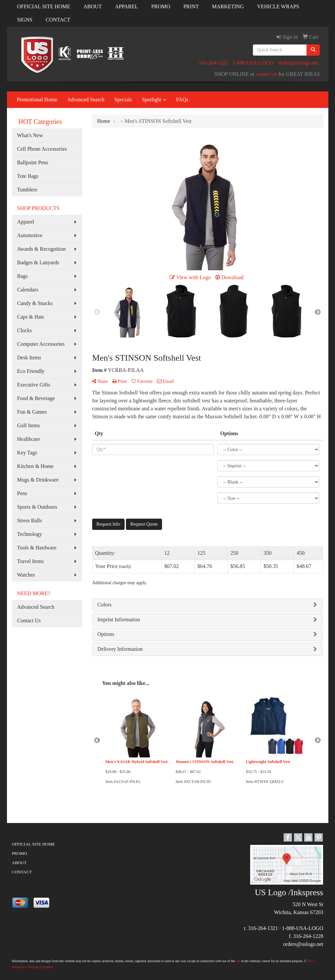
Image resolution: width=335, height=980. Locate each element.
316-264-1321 (213, 63)
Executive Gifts (34, 385)
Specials (123, 100)
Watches (26, 575)
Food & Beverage (36, 398)
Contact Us (29, 620)
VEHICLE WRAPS (278, 6)
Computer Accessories (41, 344)
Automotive (30, 235)
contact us (266, 74)
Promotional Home (37, 100)
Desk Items (29, 358)
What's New (30, 135)
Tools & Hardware (37, 548)
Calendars (28, 290)
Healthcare (29, 439)
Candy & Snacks (35, 303)
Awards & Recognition (42, 249)
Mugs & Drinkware (38, 480)
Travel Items (31, 561)
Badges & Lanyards (38, 262)
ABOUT (93, 6)
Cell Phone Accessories (42, 149)
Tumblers (27, 190)
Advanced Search (86, 100)
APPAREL (127, 6)
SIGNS (25, 20)
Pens (22, 493)
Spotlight (154, 100)
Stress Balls (30, 520)
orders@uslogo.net (298, 63)
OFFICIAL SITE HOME (44, 6)
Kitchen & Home (35, 466)
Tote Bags (28, 176)
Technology (30, 534)
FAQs (182, 100)
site (238, 961)
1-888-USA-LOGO (253, 63)
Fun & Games (32, 412)
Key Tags (27, 453)
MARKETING (228, 6)
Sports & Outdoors (37, 507)
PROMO (161, 6)
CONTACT (58, 20)
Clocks (25, 330)
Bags (23, 276)
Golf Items (29, 425)
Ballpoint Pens (33, 162)
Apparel (26, 222)
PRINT (191, 6)
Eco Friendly (31, 371)
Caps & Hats (31, 317)
